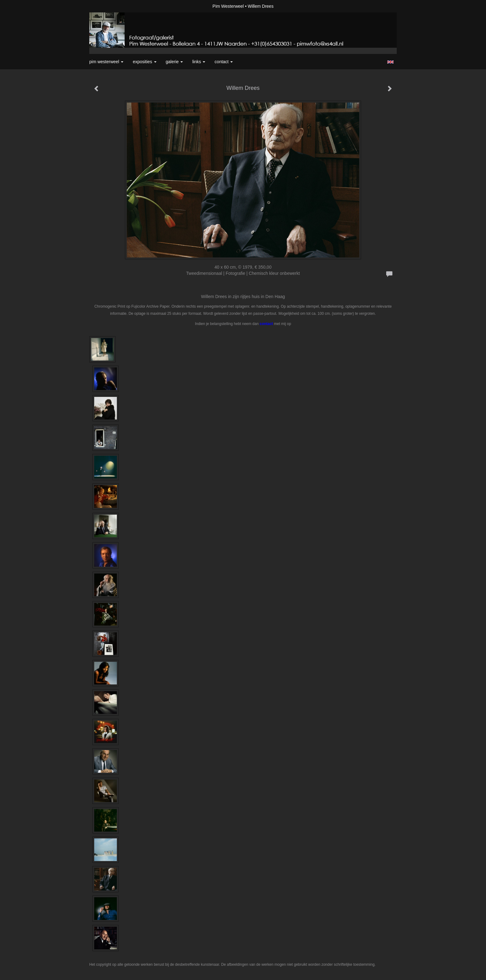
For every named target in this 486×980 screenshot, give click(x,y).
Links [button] (199, 62)
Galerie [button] (175, 62)
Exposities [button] (144, 62)
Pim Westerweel (228, 6)
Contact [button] (224, 62)
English (390, 62)
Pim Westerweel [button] (106, 62)
